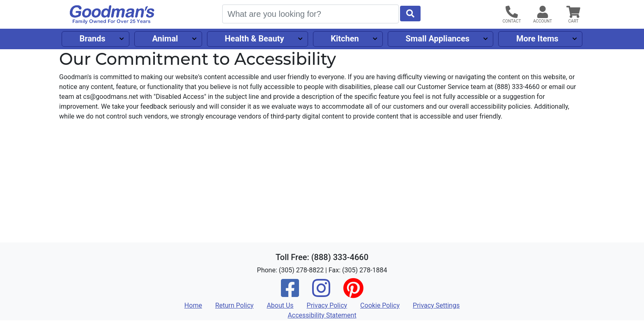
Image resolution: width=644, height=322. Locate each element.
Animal (165, 39)
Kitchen (345, 39)
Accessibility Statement (322, 315)
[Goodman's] (112, 15)
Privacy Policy (327, 305)
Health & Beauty (254, 39)
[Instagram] (321, 293)
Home (193, 305)
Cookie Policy (380, 305)
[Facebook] (290, 293)
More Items (537, 39)
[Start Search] (410, 14)
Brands (92, 39)
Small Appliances (438, 39)
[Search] (310, 14)
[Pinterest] (353, 293)
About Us (280, 305)
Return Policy (234, 305)
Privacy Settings (436, 305)
